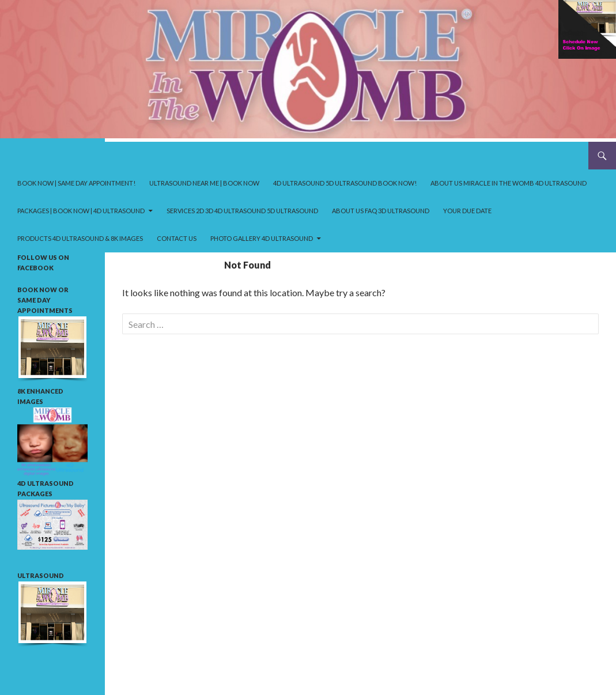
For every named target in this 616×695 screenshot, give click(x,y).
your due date (467, 211)
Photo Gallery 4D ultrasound (262, 238)
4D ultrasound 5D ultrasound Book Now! (345, 183)
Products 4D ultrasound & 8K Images (80, 238)
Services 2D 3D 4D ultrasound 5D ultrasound (242, 211)
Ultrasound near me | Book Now (204, 183)
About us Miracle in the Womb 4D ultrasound (509, 183)
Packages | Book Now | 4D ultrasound (81, 211)
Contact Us (177, 238)
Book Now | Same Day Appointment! (76, 183)
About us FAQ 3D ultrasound (381, 211)
